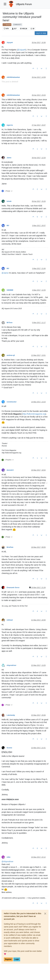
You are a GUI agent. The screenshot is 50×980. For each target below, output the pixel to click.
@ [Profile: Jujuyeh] (22, 50)
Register (8, 959)
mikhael (10, 620)
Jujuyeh (10, 43)
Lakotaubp (11, 715)
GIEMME (10, 290)
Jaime (9, 158)
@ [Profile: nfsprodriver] (7, 862)
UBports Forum (24, 4)
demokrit (10, 470)
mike (9, 857)
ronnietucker (12, 402)
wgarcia (10, 125)
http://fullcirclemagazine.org (34, 414)
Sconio (9, 748)
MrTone (10, 323)
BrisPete (10, 547)
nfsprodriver (11, 665)
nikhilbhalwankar (13, 77)
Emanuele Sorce (13, 588)
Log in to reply (41, 33)
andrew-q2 (11, 355)
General (7, 25)
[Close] (45, 914)
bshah (9, 201)
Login (17, 959)
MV (8, 226)
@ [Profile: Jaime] (5, 273)
